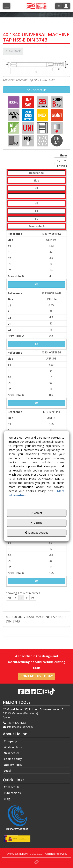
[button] (59, 6)
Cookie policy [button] (13, 759)
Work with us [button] (13, 747)
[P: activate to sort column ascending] (36, 196)
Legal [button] (7, 771)
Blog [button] (7, 799)
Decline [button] (37, 523)
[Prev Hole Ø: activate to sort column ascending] (36, 226)
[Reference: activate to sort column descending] (36, 173)
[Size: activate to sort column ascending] (36, 181)
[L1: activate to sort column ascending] (36, 211)
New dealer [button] (11, 753)
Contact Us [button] (11, 787)
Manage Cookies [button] (37, 533)
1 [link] (21, 598)
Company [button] (10, 741)
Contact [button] (37, 632)
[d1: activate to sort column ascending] (36, 188)
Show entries (61, 161)
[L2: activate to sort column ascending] (36, 219)
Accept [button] (37, 513)
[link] (10, 598)
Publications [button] (12, 793)
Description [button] (36, 607)
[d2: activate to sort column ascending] (36, 204)
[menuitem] (36, 741)
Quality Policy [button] (13, 765)
